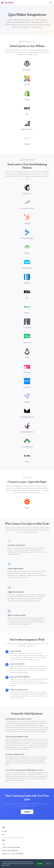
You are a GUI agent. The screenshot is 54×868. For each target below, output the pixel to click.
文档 (3, 844)
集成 (3, 834)
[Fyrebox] (7, 3)
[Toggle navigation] (50, 3)
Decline (48, 864)
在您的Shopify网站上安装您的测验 (11, 847)
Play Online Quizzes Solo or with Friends (13, 838)
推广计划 (4, 831)
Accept (40, 864)
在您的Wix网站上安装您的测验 (10, 851)
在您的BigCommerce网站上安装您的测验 (13, 854)
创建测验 (27, 812)
